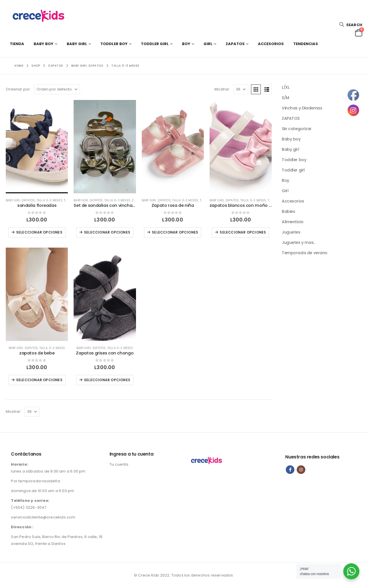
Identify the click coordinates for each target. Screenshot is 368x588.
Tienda (17, 44)
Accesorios (271, 44)
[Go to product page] (37, 146)
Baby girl (77, 44)
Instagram (301, 470)
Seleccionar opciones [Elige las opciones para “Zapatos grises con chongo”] (107, 380)
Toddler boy (114, 44)
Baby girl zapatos (20, 200)
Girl (208, 44)
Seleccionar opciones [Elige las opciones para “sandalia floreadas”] (39, 232)
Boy (186, 44)
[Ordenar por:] (57, 89)
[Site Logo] (42, 15)
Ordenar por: (18, 89)
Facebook (290, 470)
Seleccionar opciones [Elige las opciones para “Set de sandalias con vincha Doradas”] (107, 232)
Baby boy (44, 44)
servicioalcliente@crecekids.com (43, 517)
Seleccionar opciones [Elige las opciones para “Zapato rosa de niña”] (175, 232)
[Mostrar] (241, 89)
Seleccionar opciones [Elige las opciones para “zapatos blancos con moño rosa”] (243, 232)
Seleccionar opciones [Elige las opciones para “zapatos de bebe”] (39, 380)
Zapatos (235, 44)
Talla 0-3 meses (49, 200)
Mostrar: (222, 89)
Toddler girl (155, 44)
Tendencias (306, 44)
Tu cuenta (119, 464)
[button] (351, 25)
